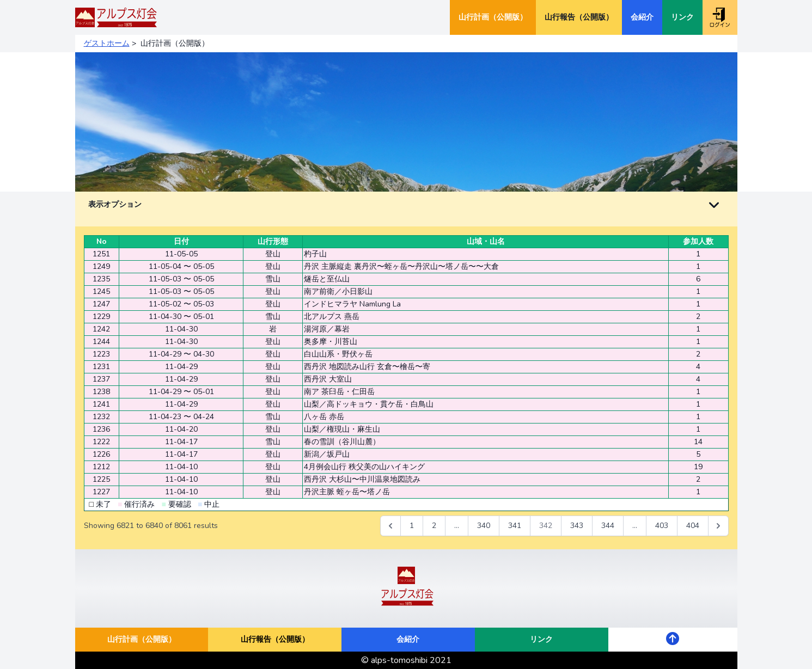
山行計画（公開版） (493, 17)
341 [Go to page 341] (515, 526)
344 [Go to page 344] (608, 526)
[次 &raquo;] (718, 526)
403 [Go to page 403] (662, 526)
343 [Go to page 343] (577, 526)
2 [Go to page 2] (434, 526)
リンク (682, 17)
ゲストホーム (107, 43)
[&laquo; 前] (390, 526)
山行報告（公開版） (579, 17)
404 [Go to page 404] (693, 526)
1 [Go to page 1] (412, 526)
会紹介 (642, 17)
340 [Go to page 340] (484, 526)
